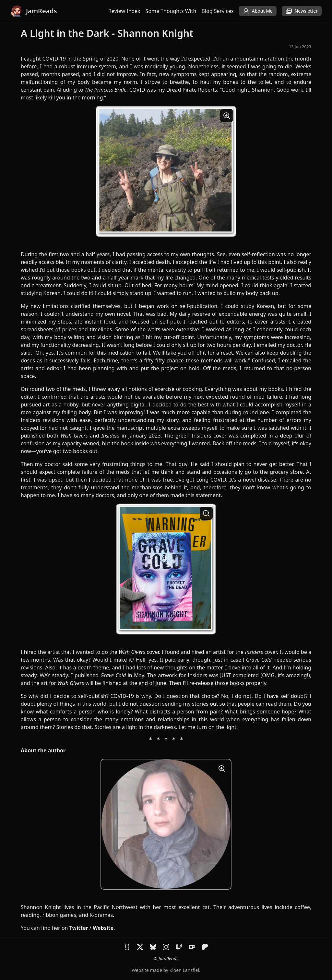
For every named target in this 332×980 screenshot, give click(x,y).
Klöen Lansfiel (184, 970)
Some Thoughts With (171, 11)
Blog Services (218, 11)
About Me (258, 11)
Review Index (124, 11)
